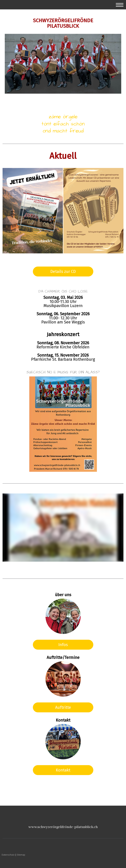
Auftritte (63, 707)
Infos (63, 645)
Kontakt (63, 770)
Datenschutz (8, 855)
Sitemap (21, 855)
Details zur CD (63, 272)
